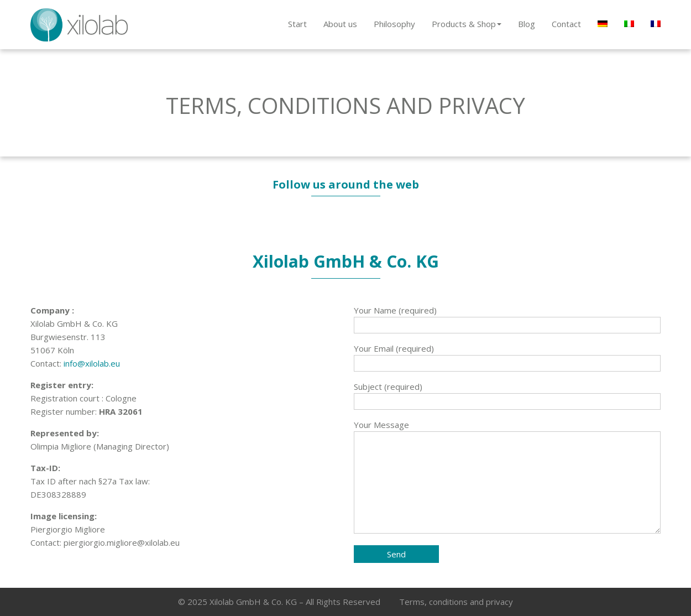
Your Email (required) (507, 356)
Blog (527, 24)
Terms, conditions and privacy (456, 602)
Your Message (507, 477)
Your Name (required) (507, 318)
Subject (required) (507, 394)
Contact (566, 24)
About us (340, 24)
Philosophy (394, 24)
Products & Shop (467, 24)
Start (297, 24)
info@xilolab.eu (92, 363)
